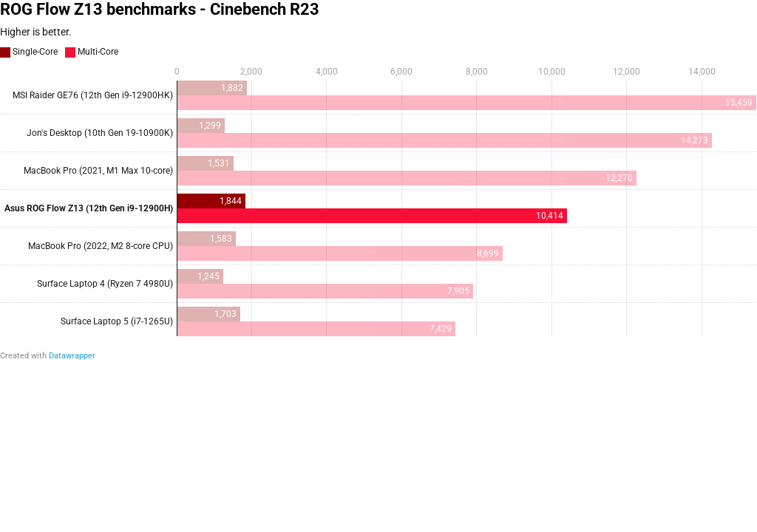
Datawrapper (72, 356)
